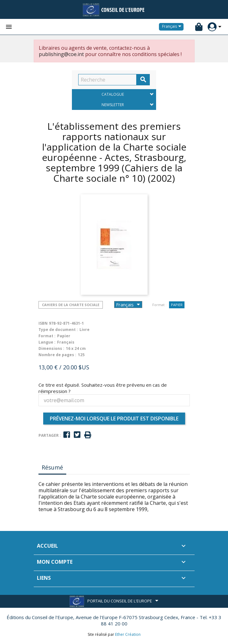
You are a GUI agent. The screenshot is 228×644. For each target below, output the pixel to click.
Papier (177, 305)
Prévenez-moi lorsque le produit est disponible (114, 419)
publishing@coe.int (61, 54)
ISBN (43, 323)
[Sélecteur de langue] (173, 27)
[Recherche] (107, 80)
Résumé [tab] (52, 467)
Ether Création (128, 634)
